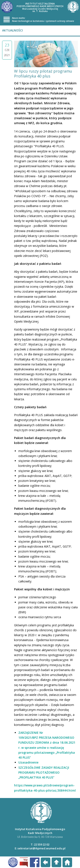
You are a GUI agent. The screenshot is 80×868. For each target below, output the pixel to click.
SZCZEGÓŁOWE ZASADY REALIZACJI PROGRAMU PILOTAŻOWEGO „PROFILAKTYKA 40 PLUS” (44, 773)
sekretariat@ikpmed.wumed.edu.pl (41, 848)
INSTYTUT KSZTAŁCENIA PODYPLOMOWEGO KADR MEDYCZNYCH (40, 7)
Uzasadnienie (28, 762)
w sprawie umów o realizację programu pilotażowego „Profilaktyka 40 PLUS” (47, 753)
